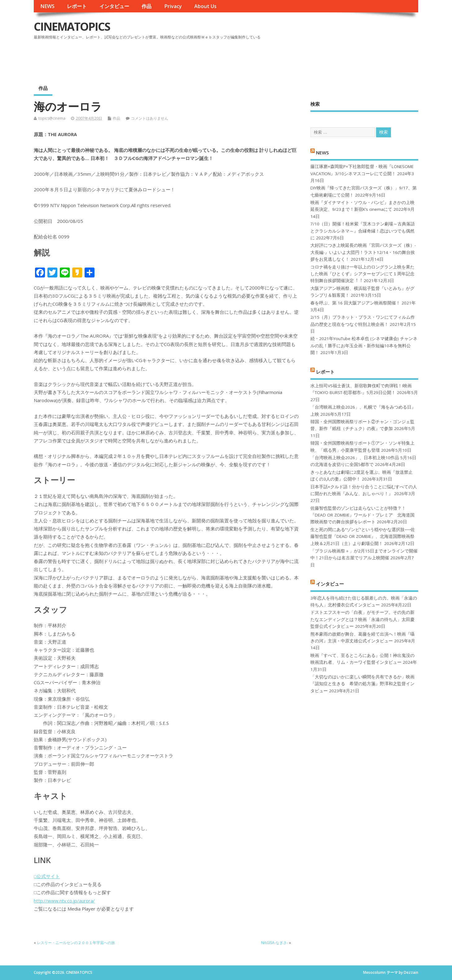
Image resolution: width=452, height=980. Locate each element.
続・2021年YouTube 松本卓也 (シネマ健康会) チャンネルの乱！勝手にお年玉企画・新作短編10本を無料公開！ (364, 346)
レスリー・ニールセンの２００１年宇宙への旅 (76, 943)
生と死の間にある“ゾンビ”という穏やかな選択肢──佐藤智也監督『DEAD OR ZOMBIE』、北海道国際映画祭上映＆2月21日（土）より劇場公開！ (363, 537)
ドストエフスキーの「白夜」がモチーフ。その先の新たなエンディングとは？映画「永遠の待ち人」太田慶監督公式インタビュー (362, 619)
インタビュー (114, 6)
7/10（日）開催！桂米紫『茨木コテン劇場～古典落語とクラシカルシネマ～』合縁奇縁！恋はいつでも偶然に (363, 231)
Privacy (173, 6)
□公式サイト (47, 876)
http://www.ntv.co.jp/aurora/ (64, 901)
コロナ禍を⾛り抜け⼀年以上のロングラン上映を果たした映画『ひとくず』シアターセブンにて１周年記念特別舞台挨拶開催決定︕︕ (362, 274)
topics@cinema (52, 118)
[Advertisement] (300, 59)
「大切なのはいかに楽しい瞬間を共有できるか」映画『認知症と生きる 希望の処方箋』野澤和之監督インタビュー (362, 684)
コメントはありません (150, 118)
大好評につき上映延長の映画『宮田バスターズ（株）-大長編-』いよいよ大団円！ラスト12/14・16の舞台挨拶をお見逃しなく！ (363, 252)
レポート (77, 6)
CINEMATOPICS (72, 27)
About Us (205, 6)
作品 (147, 6)
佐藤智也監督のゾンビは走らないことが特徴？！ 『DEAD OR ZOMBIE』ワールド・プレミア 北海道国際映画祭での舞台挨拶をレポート (362, 515)
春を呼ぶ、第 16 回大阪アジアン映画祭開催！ (355, 303)
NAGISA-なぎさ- (275, 943)
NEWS (47, 6)
